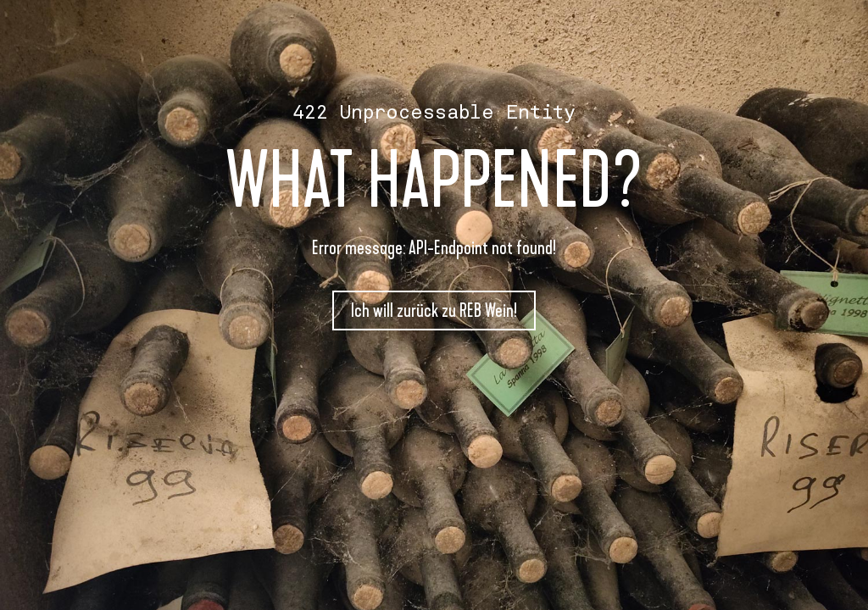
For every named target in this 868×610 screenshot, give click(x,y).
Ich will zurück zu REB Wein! (434, 311)
